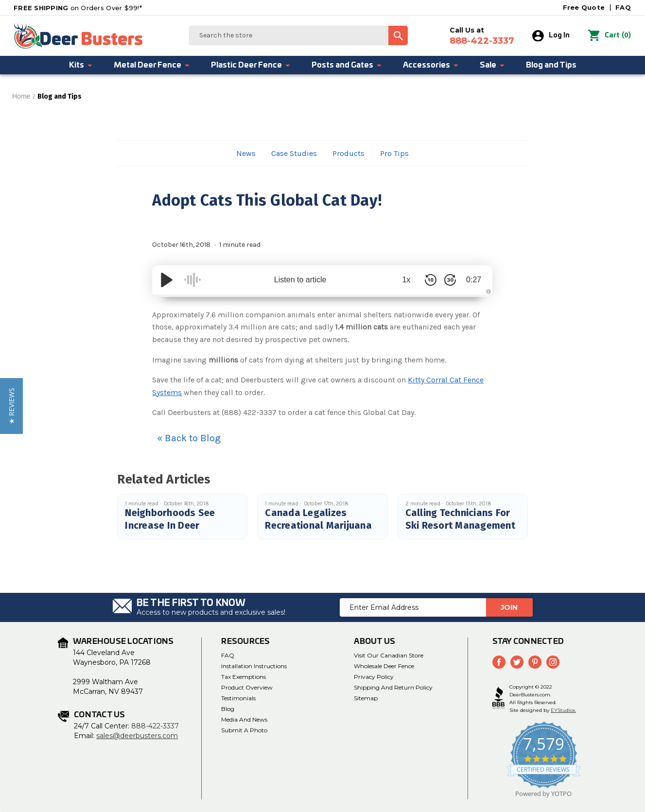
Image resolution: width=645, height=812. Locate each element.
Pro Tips (394, 153)
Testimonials (238, 698)
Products (349, 153)
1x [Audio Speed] (405, 280)
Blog (228, 709)
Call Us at (482, 36)
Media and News (244, 719)
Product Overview (247, 687)
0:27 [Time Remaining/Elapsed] (473, 280)
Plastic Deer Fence (251, 65)
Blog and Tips (551, 65)
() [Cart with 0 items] (609, 36)
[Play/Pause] (167, 280)
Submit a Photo (244, 730)
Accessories (431, 65)
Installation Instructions (254, 666)
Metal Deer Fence (152, 65)
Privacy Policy (374, 677)
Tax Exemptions (244, 677)
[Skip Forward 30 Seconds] (449, 280)
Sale (493, 65)
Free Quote (584, 7)
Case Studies (294, 153)
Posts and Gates (347, 65)
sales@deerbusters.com (137, 736)
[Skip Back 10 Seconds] (429, 280)
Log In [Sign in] (551, 36)
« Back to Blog (189, 438)
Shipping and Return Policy (393, 687)
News (246, 153)
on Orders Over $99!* (78, 8)
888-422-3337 (155, 726)
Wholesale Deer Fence (384, 666)
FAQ (623, 7)
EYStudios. (563, 710)
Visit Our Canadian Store (389, 655)
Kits (81, 65)
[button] (11, 406)
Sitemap (366, 698)
